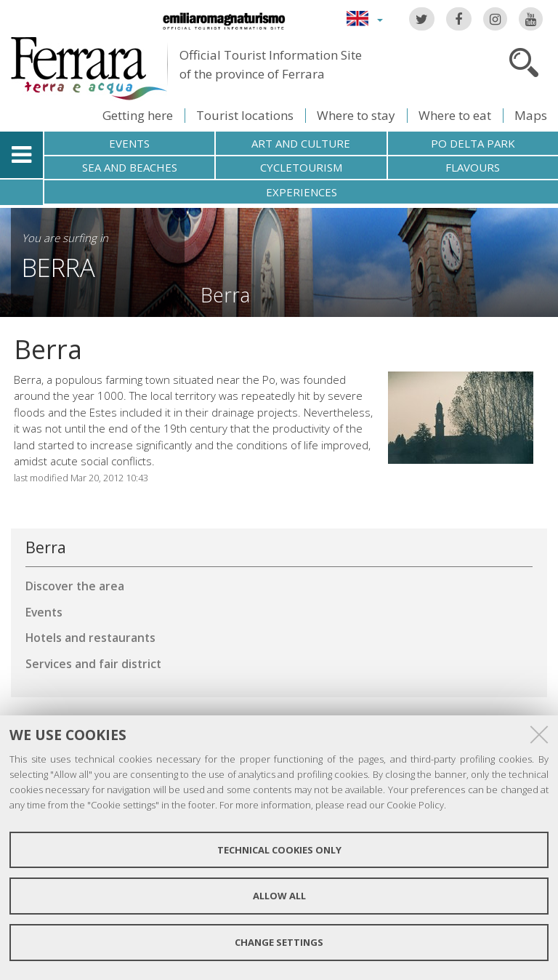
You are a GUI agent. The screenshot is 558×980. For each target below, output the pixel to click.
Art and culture (301, 143)
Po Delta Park (473, 143)
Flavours (473, 167)
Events (129, 143)
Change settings (279, 942)
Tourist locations (245, 115)
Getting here (138, 115)
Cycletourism (301, 167)
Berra (58, 267)
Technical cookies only (279, 850)
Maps (531, 115)
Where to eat (455, 115)
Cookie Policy (415, 805)
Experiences (302, 192)
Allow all (279, 896)
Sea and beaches (130, 167)
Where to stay (356, 115)
